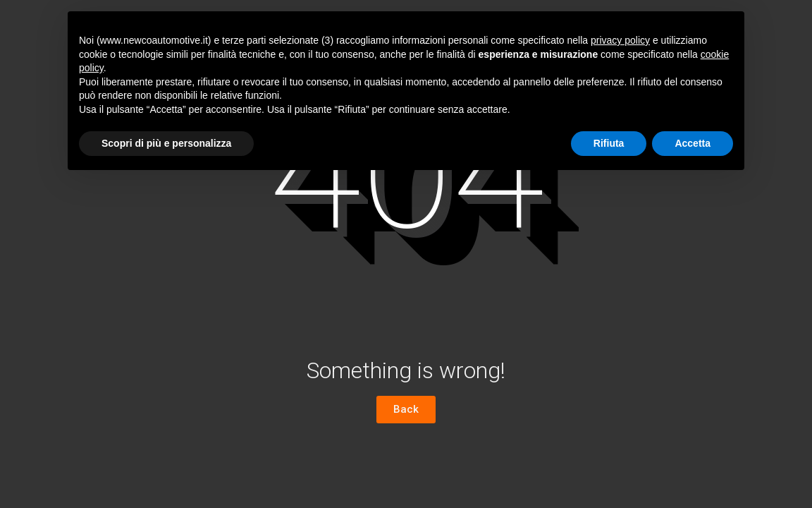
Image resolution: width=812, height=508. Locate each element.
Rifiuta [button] (609, 143)
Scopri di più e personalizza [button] (166, 143)
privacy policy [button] (620, 40)
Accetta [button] (693, 143)
